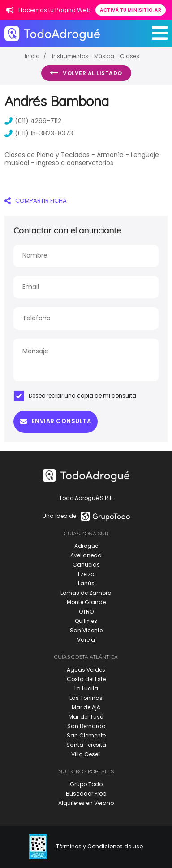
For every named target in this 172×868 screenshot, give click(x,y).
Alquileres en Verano (86, 803)
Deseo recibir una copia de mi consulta (75, 396)
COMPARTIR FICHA (36, 201)
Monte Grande (86, 602)
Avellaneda (86, 555)
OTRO (86, 612)
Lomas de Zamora (86, 593)
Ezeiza (86, 574)
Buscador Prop (86, 794)
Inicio (32, 56)
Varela (86, 640)
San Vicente (86, 630)
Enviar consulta (56, 421)
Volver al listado (86, 73)
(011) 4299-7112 (33, 121)
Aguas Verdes (86, 670)
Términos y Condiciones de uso (99, 847)
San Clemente (86, 735)
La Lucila (86, 688)
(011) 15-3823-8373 (39, 133)
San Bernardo (86, 726)
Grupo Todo (86, 784)
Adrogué (86, 546)
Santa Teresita (86, 745)
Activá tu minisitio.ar (131, 10)
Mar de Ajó (86, 707)
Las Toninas (86, 698)
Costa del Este (86, 679)
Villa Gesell (86, 754)
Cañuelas (86, 565)
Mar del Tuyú (86, 717)
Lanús (86, 583)
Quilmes (86, 621)
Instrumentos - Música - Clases (96, 56)
